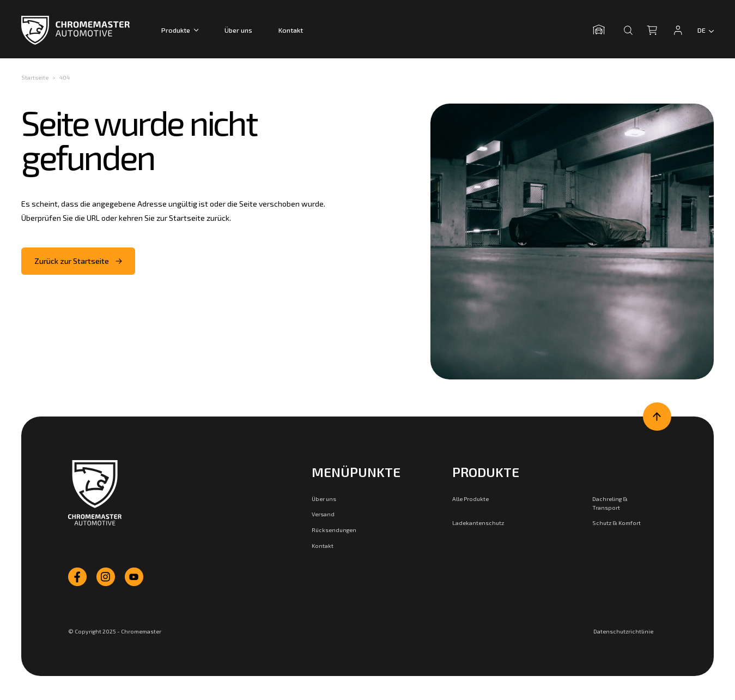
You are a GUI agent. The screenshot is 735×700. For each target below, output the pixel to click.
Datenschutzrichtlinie (623, 631)
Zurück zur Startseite (78, 261)
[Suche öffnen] (628, 30)
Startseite (35, 77)
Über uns (238, 30)
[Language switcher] (706, 30)
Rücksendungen (334, 530)
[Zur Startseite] (95, 493)
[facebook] (77, 577)
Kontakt (291, 30)
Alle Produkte (470, 499)
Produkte (180, 30)
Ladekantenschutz (478, 523)
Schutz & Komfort (616, 523)
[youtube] (134, 577)
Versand (323, 514)
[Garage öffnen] (602, 30)
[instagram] (106, 577)
